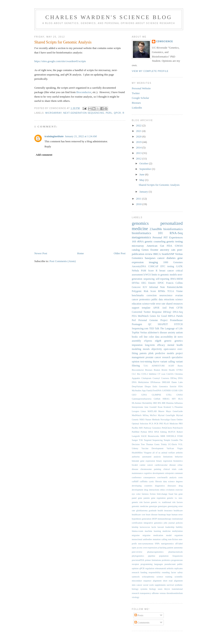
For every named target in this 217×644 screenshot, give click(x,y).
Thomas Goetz (153, 444)
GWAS (180, 395)
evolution (170, 490)
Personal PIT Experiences (168, 237)
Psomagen (137, 324)
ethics (163, 490)
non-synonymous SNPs (149, 544)
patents (143, 353)
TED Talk (154, 329)
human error (177, 515)
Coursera (165, 378)
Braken (157, 370)
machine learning (153, 531)
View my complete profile (150, 71)
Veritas (143, 333)
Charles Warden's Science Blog (109, 17)
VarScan (170, 448)
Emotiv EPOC (156, 283)
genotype (153, 506)
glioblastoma (142, 511)
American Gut (155, 246)
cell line (143, 337)
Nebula (135, 271)
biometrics (178, 461)
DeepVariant (137, 386)
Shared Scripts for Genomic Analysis (63, 42)
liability (179, 527)
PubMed (136, 432)
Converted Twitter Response (147, 312)
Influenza (179, 403)
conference (137, 477)
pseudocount (170, 564)
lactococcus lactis (148, 527)
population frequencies (171, 556)
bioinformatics (173, 229)
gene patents (144, 498)
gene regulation (158, 498)
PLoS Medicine (171, 424)
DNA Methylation (140, 382)
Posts (139, 615)
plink (151, 353)
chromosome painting (151, 469)
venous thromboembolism (171, 593)
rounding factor (169, 572)
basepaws (150, 258)
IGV (145, 287)
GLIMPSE (156, 395)
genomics (140, 223)
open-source (170, 349)
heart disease (152, 515)
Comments (142, 622)
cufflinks (144, 481)
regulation (150, 568)
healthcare (178, 511)
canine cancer (146, 465)
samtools (136, 577)
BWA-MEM (177, 279)
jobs (165, 523)
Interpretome (138, 407)
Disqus (148, 386)
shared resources (174, 304)
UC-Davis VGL (175, 444)
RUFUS (172, 432)
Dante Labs (177, 382)
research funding (140, 572)
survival (170, 585)
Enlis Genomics (160, 386)
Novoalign (165, 420)
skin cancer (137, 585)
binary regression (164, 461)
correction (152, 295)
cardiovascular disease (165, 465)
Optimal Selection (140, 424)
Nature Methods (153, 420)
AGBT (171, 366)
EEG (144, 283)
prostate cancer (153, 357)
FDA (170, 246)
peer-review (137, 552)
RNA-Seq (176, 233)
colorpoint (169, 473)
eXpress (148, 341)
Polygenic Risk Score (144, 291)
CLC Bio (136, 374)
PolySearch (178, 428)
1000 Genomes (173, 262)
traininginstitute (54, 136)
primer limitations (153, 560)
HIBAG (166, 399)
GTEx (169, 395)
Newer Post (41, 253)
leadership (170, 527)
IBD (155, 403)
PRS (181, 424)
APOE (156, 308)
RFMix (162, 291)
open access (137, 548)
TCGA (171, 291)
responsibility (155, 572)
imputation (137, 345)
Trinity (164, 444)
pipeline (152, 556)
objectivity (157, 349)
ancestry (165, 250)
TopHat (136, 333)
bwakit (135, 465)
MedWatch (137, 415)
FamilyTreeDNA (154, 390)
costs (180, 477)
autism (179, 333)
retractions (169, 300)
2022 (139, 125)
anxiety (171, 333)
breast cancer (167, 271)
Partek (179, 316)
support (136, 308)
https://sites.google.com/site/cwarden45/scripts (60, 61)
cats (173, 250)
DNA (180, 378)
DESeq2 (167, 312)
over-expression (150, 548)
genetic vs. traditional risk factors (167, 502)
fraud (171, 494)
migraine (136, 535)
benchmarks (138, 295)
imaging (153, 262)
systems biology (148, 589)
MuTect (153, 415)
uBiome (155, 593)
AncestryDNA (139, 266)
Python (144, 432)
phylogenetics (138, 556)
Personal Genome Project (153, 320)
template (146, 308)
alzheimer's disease (158, 333)
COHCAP (153, 266)
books (135, 337)
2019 (139, 142)
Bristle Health (168, 370)
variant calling (168, 362)
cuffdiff (135, 481)
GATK (179, 266)
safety (180, 572)
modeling (136, 349)
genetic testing (175, 241)
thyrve (156, 362)
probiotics (166, 560)
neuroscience (166, 295)
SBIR (163, 436)
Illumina (170, 403)
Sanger (135, 440)
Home (81, 253)
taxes (160, 589)
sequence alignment (152, 581)
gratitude (153, 511)
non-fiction (173, 539)
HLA (180, 399)
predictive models (165, 353)
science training (164, 577)
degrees (179, 481)
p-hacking (162, 548)
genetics (179, 341)
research (166, 357)
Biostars (136, 103)
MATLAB (152, 411)
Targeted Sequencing (153, 440)
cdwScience (165, 41)
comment (179, 473)
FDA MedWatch (140, 316)
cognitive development (154, 473)
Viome (179, 291)
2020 (139, 136)
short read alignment (173, 581)
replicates (178, 568)
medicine (167, 531)
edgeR (158, 341)
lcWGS (147, 275)
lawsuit (161, 527)
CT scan (161, 374)
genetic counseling (155, 241)
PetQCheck (167, 428)
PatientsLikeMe (175, 287)
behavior (179, 457)
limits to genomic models (164, 275)
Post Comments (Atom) (63, 261)
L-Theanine (178, 407)
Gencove (136, 287)
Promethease (176, 320)
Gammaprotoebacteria (142, 399)
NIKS (142, 420)
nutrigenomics (167, 544)
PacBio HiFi (137, 428)
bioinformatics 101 (147, 233)
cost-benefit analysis (167, 477)
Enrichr (173, 386)
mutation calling (160, 539)
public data (157, 300)
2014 (139, 147)
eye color (136, 494)
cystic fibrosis (155, 481)
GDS (180, 390)
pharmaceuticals (175, 552)
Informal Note (157, 287)
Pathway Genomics (152, 428)
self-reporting (163, 279)
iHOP (154, 519)
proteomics (145, 300)
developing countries (142, 486)
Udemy (135, 448)
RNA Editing (161, 432)
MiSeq (146, 415)
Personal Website (141, 88)
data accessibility (164, 337)
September (146, 169)
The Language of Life (171, 329)
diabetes (171, 258)
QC (150, 324)
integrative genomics (153, 523)
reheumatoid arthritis (164, 568)
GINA (144, 395)
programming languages (152, 564)
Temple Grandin (171, 440)
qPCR (117, 113)
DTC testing (167, 266)
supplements (160, 585)
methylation (177, 531)
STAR (180, 436)
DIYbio (136, 283)
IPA (159, 403)
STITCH (178, 324)
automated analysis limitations (157, 457)
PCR (156, 424)
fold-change (162, 494)
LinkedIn (137, 108)
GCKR (175, 390)
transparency (145, 593)
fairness (145, 494)
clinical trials (170, 469)
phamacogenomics (155, 552)
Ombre (180, 420)
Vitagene (148, 453)
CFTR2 (179, 370)
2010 (139, 204)
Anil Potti (168, 308)
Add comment (44, 155)
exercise (179, 490)
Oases (173, 420)
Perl (109, 113)
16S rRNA (138, 241)
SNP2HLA (171, 436)
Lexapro (136, 411)
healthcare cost (138, 515)
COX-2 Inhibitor (149, 374)
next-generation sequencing (84, 113)
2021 (139, 131)
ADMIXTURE (158, 366)
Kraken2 (167, 407)
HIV (174, 399)
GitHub (157, 399)
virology (136, 597)
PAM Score (147, 271)
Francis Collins (174, 283)
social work (148, 585)
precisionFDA (138, 560)
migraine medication (153, 535)
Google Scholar (140, 98)
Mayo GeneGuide (174, 411)
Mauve (161, 411)
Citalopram (146, 378)
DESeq (173, 378)
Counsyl (156, 378)
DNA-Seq (178, 312)
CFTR (180, 308)
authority (136, 457)
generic (168, 341)
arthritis (179, 453)
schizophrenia (148, 577)
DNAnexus (155, 382)
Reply (48, 146)
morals (146, 349)
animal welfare (168, 453)
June (142, 174)
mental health (175, 345)
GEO (134, 395)
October (144, 163)
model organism (174, 535)
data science (169, 481)
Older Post (120, 253)
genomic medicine (140, 506)
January (144, 192)
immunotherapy (164, 519)
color (151, 337)
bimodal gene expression (143, 461)
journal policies (176, 523)
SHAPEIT (163, 324)
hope (169, 515)
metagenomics (141, 237)
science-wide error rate (154, 304)
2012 (139, 159)
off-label (179, 544)
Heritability (147, 403)
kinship (135, 527)
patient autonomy (175, 548)
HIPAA (172, 316)
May (142, 180)
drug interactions (152, 490)
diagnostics (160, 486)
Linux (143, 411)
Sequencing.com (140, 329)
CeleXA (170, 374)
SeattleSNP (168, 254)
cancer (161, 258)
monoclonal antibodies (142, 539)
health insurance (165, 511)
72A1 (146, 366)
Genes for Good (158, 316)
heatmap (162, 515)
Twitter (136, 93)
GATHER (166, 390)
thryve (167, 589)
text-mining (146, 362)
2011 (139, 199)
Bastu (180, 366)
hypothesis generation (141, 519)
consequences (149, 477)
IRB (163, 403)
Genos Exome (150, 250)
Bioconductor (84, 92)
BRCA (157, 254)
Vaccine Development (152, 448)
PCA (151, 424)
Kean (160, 407)
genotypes (162, 506)
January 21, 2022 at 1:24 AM (81, 136)
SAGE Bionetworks (150, 436)
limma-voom (138, 531)
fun (176, 494)
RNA (151, 432)
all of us (156, 453)
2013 (139, 153)
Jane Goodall (150, 407)
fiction (153, 494)
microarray (54, 113)
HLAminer (137, 403)
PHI (161, 424)
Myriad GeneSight (166, 415)
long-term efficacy (155, 345)
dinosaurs (172, 486)
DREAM (166, 382)
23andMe (156, 229)
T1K (141, 440)
